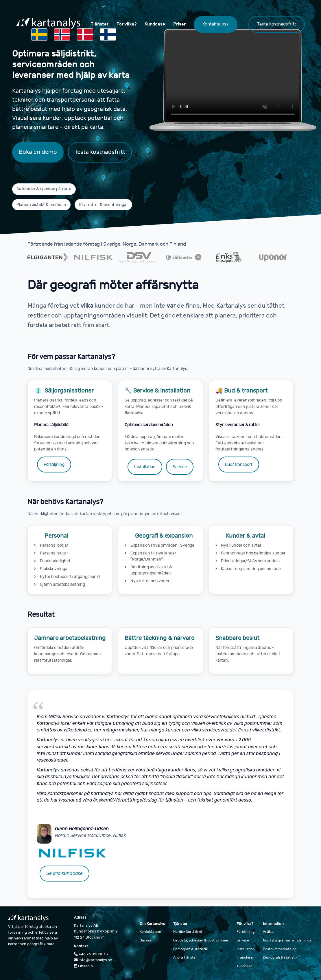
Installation (145, 467)
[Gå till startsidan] (48, 24)
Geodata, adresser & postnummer (201, 940)
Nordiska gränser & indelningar (288, 940)
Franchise (245, 957)
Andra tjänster (185, 957)
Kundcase (155, 24)
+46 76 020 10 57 (91, 954)
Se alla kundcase (64, 873)
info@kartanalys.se (93, 960)
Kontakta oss (216, 24)
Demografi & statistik (190, 949)
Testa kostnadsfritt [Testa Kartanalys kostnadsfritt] (100, 152)
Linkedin (83, 966)
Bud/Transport (239, 465)
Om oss (146, 940)
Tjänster (100, 24)
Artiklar (269, 932)
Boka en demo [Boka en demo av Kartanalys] (38, 152)
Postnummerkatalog (280, 949)
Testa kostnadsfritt (277, 24)
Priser (179, 24)
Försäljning (54, 465)
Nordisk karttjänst (188, 932)
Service (180, 467)
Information (273, 924)
